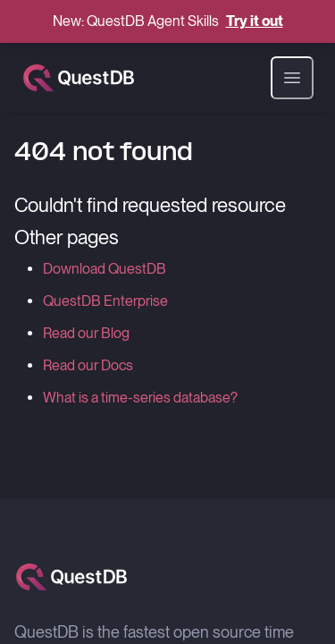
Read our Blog (86, 333)
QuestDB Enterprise (105, 301)
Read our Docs (88, 365)
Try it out (255, 21)
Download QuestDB (105, 269)
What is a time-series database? (140, 398)
